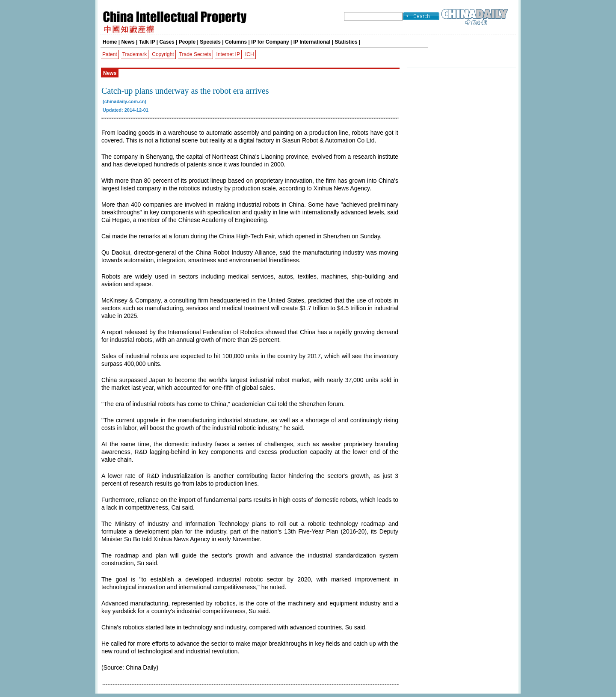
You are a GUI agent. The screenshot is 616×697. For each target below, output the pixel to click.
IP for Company (270, 42)
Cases (167, 42)
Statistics (346, 42)
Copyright (163, 54)
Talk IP (147, 42)
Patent (110, 54)
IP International (312, 42)
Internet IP (228, 54)
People (187, 42)
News (128, 42)
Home (110, 42)
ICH (250, 54)
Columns (236, 42)
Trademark (135, 54)
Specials (210, 42)
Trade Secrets (195, 54)
